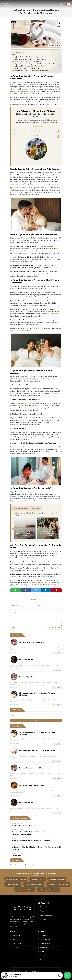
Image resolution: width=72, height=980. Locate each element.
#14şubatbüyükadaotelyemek (25, 890)
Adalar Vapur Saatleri (45, 960)
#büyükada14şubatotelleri (57, 879)
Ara (36, 721)
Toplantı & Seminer (44, 919)
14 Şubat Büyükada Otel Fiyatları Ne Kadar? (26, 68)
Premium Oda (15, 943)
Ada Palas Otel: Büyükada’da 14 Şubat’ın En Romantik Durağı (31, 70)
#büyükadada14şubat (38, 879)
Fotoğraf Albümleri (44, 943)
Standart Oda (15, 935)
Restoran (41, 911)
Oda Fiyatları (15, 948)
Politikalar (42, 956)
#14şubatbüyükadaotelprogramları (59, 884)
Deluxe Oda (15, 939)
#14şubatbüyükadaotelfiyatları (34, 884)
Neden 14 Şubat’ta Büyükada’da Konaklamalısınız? (28, 61)
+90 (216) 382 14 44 (36, 126)
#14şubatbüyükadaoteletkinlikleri (49, 890)
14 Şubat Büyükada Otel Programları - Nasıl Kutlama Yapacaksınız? (33, 64)
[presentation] (14, 528)
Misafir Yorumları (44, 948)
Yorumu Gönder (55, 627)
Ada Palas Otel (43, 907)
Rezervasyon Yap (36, 131)
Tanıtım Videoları (44, 939)
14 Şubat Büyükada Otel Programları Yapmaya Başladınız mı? (31, 57)
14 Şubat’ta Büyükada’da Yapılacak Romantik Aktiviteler (30, 66)
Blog (14, 22)
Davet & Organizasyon (45, 915)
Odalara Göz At (36, 136)
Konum (41, 952)
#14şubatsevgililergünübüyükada (16, 879)
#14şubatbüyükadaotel (13, 884)
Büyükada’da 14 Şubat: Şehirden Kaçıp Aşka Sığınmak (29, 59)
